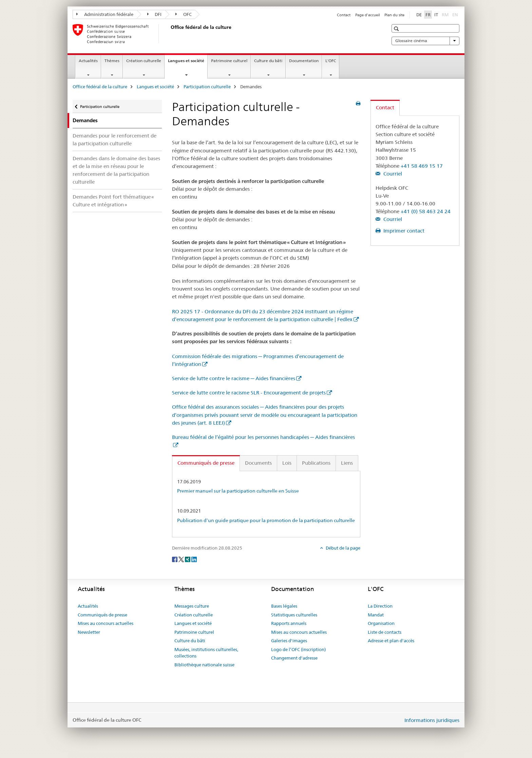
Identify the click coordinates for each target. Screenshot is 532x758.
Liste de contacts (385, 632)
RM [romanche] (446, 14)
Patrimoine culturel (229, 61)
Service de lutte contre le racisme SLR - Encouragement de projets (249, 393)
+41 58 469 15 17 (422, 166)
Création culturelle (144, 61)
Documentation (304, 61)
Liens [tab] (347, 463)
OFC (184, 14)
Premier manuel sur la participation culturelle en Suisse (238, 491)
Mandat (376, 615)
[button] (397, 29)
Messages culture (192, 606)
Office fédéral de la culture (100, 87)
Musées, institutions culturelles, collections (206, 653)
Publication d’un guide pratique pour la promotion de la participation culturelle (266, 520)
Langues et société (188, 63)
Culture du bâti (268, 61)
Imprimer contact (403, 231)
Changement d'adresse (294, 658)
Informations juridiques (432, 720)
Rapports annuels (289, 623)
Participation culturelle (207, 87)
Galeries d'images (289, 641)
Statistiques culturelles (294, 615)
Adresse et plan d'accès (391, 641)
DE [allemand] (419, 15)
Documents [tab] (258, 463)
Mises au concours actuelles (106, 623)
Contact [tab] (385, 107)
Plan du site (394, 15)
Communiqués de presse (102, 615)
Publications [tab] (316, 463)
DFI (155, 14)
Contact (344, 15)
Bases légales (284, 606)
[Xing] (188, 559)
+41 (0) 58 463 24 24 (426, 211)
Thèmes (112, 61)
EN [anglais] (456, 14)
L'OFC (331, 61)
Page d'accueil (368, 15)
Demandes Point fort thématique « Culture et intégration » (113, 201)
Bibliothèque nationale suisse (204, 665)
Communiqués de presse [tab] (206, 463)
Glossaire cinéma (425, 41)
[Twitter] (182, 559)
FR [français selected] (428, 15)
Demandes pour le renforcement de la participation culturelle (115, 140)
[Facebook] (175, 559)
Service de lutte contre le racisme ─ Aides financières (234, 378)
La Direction (380, 606)
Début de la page (343, 548)
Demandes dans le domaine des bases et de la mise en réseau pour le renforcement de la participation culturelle (116, 170)
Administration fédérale (105, 14)
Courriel (392, 174)
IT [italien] (436, 15)
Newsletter (89, 632)
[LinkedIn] (194, 559)
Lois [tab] (287, 463)
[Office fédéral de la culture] (169, 34)
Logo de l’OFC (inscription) (298, 649)
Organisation (381, 623)
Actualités (88, 61)
